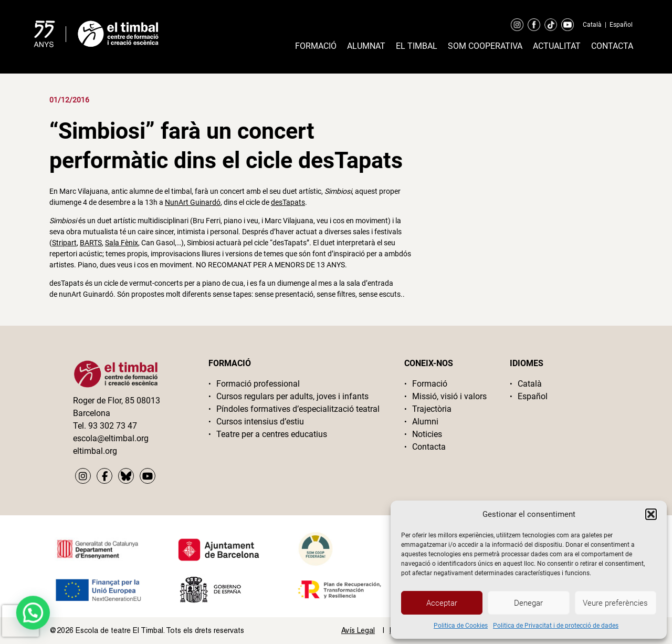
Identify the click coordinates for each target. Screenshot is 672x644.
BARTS (91, 243)
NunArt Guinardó (193, 202)
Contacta (612, 46)
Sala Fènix (122, 243)
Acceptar (442, 603)
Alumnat (366, 46)
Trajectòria (432, 409)
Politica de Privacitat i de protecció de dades (556, 626)
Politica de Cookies (461, 626)
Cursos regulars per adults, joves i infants (292, 396)
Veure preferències (615, 603)
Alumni (425, 422)
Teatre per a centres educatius (272, 434)
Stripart (64, 243)
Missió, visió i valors (449, 396)
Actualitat (557, 46)
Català (592, 25)
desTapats (288, 202)
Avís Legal (358, 630)
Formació (316, 46)
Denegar (528, 603)
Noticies (427, 434)
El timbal (417, 46)
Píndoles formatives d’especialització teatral (298, 409)
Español (621, 25)
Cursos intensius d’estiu (260, 422)
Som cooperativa (485, 46)
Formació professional (258, 384)
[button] (651, 514)
